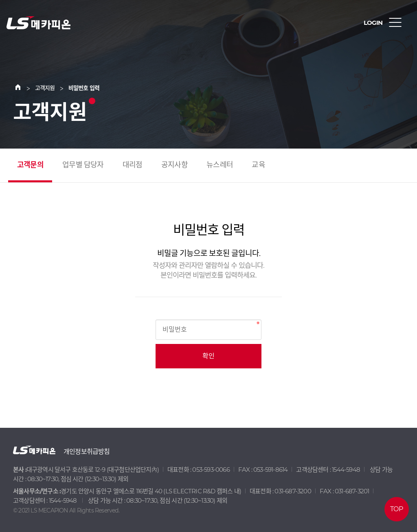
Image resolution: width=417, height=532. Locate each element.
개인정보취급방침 (87, 452)
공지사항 (174, 165)
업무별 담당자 (83, 165)
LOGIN (373, 23)
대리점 (133, 165)
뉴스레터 (220, 165)
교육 (258, 165)
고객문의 (30, 165)
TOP (396, 509)
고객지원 (45, 88)
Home (23, 88)
